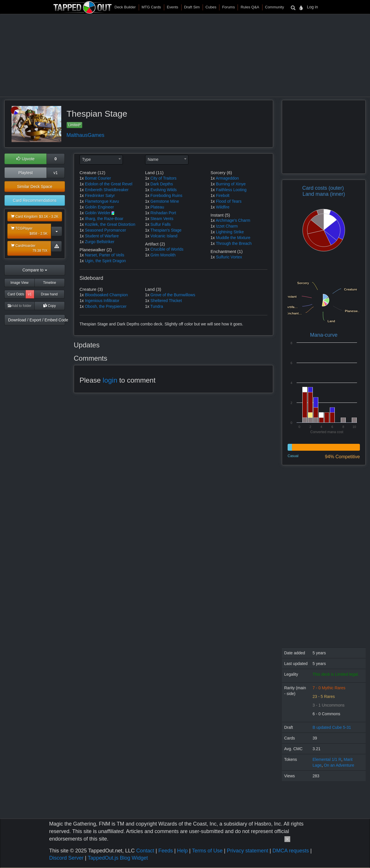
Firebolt (223, 195)
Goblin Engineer (99, 207)
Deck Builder (125, 7)
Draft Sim (192, 7)
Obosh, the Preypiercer (106, 306)
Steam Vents (162, 219)
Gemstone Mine (165, 201)
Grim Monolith (163, 255)
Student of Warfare (102, 236)
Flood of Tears (229, 201)
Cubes (211, 7)
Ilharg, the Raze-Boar (104, 219)
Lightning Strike (230, 232)
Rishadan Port (163, 213)
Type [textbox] (86, 159)
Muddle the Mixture (233, 238)
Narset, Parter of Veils (105, 255)
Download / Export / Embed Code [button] (37, 320)
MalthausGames (85, 135)
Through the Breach (234, 243)
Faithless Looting (231, 190)
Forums (228, 7)
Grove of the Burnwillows (173, 295)
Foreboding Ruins (166, 195)
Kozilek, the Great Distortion (110, 224)
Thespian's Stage (166, 230)
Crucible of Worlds (167, 249)
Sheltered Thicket (166, 301)
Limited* (74, 125)
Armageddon (227, 178)
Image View (19, 283)
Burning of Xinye (231, 184)
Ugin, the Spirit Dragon (106, 261)
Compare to (35, 270)
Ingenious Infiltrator (102, 301)
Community (275, 7)
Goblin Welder (98, 213)
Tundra (157, 306)
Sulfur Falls (160, 224)
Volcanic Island (164, 236)
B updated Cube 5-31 (332, 727)
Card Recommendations (35, 200)
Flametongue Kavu (102, 201)
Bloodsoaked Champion (107, 295)
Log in (312, 7)
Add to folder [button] (20, 306)
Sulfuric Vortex (229, 257)
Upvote (25, 159)
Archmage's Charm (233, 220)
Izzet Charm (227, 226)
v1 (56, 173)
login (110, 380)
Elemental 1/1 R (327, 759)
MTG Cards (151, 7)
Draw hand (49, 294)
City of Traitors (163, 178)
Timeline (50, 283)
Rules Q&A (250, 7)
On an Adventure (339, 765)
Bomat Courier (98, 178)
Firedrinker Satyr (100, 195)
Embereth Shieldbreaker (107, 190)
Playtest (26, 173)
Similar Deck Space (35, 187)
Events (173, 7)
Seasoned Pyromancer (106, 230)
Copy (50, 306)
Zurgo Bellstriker (100, 242)
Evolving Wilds (163, 190)
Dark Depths (162, 184)
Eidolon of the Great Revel (109, 184)
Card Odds (16, 294)
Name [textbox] (153, 159)
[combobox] (101, 160)
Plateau (157, 207)
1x (82, 178)
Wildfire (223, 207)
